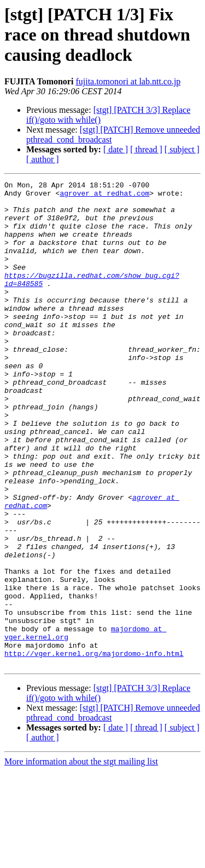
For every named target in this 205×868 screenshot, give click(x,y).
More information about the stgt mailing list (81, 858)
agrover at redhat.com (104, 196)
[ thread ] (146, 149)
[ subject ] (182, 149)
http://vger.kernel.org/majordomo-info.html (94, 749)
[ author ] (43, 159)
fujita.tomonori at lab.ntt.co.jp (128, 81)
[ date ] (116, 149)
